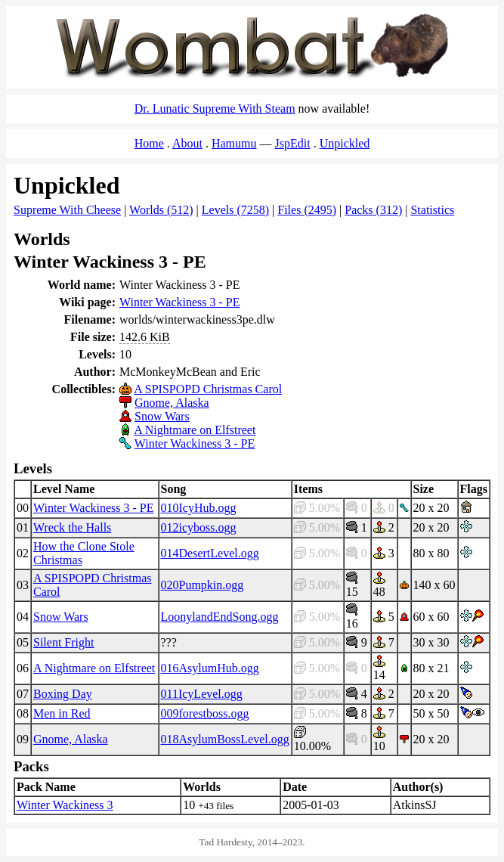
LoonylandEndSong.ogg (220, 617)
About (187, 143)
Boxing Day (63, 694)
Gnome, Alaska (172, 403)
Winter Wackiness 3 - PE (180, 302)
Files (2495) (307, 210)
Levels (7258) (235, 210)
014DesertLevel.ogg (210, 553)
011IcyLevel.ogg (202, 694)
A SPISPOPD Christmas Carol (208, 389)
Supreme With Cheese (67, 210)
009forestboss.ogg (205, 713)
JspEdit (293, 143)
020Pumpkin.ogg (203, 585)
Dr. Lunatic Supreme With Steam (215, 109)
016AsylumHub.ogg (210, 668)
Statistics (432, 210)
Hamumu (234, 143)
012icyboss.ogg (199, 527)
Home (149, 143)
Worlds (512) (161, 210)
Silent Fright (63, 642)
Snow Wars (162, 416)
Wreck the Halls (72, 527)
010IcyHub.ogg (199, 508)
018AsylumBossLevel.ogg (225, 739)
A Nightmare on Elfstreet (195, 430)
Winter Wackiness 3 (65, 805)
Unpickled (345, 143)
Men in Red (62, 713)
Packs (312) (373, 210)
